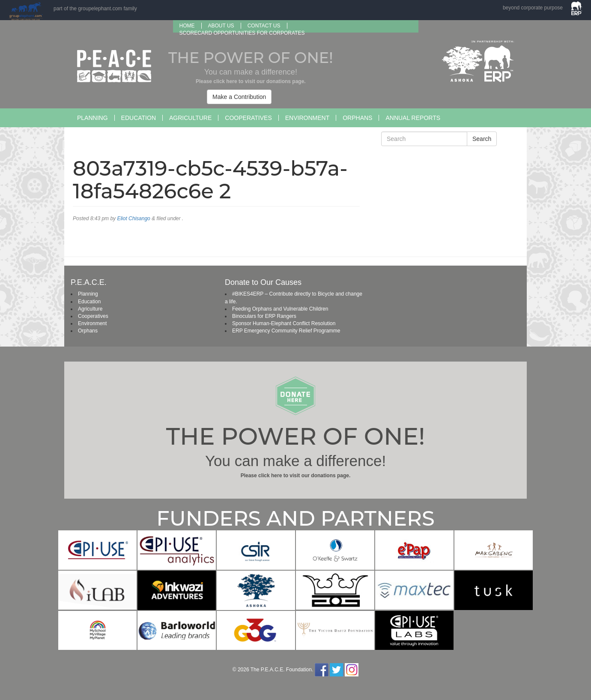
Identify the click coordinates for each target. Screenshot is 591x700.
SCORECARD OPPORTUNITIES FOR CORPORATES (242, 33)
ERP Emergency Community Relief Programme (286, 331)
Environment (307, 118)
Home (187, 26)
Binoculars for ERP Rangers (264, 316)
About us (221, 26)
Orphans (357, 118)
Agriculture (190, 118)
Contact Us (264, 26)
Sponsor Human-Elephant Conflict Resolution (284, 323)
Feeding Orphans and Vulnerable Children (280, 309)
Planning (93, 118)
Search (482, 139)
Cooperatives (248, 118)
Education (139, 118)
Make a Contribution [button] (239, 97)
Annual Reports (413, 118)
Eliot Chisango (133, 218)
